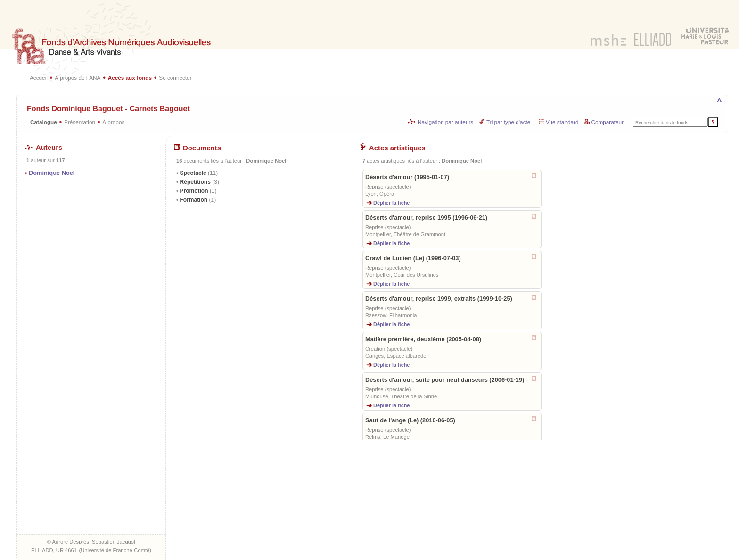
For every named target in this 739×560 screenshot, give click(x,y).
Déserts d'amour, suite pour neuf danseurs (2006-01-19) (445, 380)
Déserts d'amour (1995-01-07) (407, 177)
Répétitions (199, 182)
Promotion (197, 191)
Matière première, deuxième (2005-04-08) (423, 339)
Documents (197, 148)
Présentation (80, 122)
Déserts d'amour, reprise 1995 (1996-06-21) (426, 218)
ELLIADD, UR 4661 (54, 550)
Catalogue (44, 122)
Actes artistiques (393, 148)
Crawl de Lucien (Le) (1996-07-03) (413, 258)
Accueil (39, 78)
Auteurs (44, 148)
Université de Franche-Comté (115, 550)
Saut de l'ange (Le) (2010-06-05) (410, 420)
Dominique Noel (52, 173)
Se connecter (175, 78)
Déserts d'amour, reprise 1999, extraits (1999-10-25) (439, 299)
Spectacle (198, 173)
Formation (197, 200)
